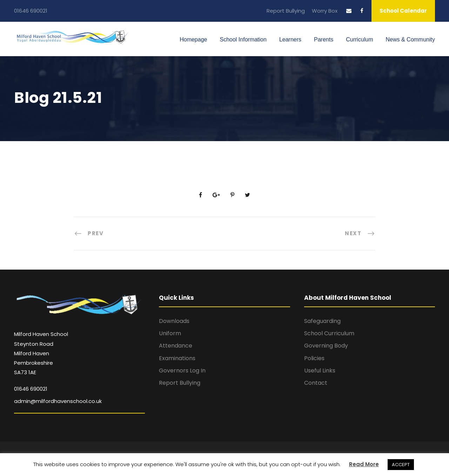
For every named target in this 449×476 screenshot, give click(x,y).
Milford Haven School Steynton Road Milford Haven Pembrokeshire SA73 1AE (41, 353)
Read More (364, 464)
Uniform (170, 333)
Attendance (176, 346)
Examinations (177, 358)
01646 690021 (31, 11)
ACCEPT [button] (401, 465)
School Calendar (403, 11)
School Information (243, 39)
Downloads (174, 321)
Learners (290, 39)
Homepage (193, 39)
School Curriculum (329, 333)
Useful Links (320, 371)
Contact (316, 383)
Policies (314, 358)
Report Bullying (286, 11)
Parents (324, 39)
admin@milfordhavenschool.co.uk (58, 401)
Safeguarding (322, 321)
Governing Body (326, 346)
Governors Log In (182, 371)
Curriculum (359, 39)
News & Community (410, 39)
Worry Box (325, 11)
